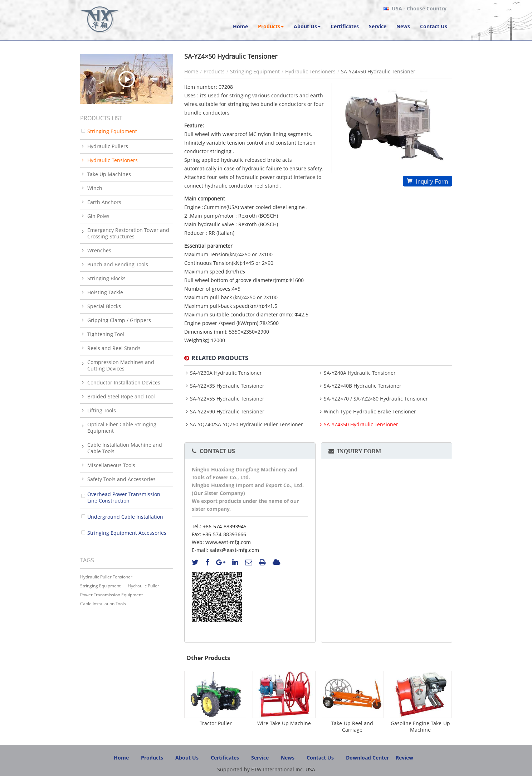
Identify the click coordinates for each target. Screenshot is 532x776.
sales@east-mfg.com (234, 550)
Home (191, 71)
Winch (95, 188)
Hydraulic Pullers (108, 146)
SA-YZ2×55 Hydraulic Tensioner (227, 399)
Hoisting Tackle (105, 292)
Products (214, 71)
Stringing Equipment (255, 71)
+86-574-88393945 (225, 526)
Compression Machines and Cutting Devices (121, 365)
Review (404, 758)
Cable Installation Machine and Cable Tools (125, 448)
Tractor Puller (216, 723)
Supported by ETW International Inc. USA (266, 769)
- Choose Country (419, 9)
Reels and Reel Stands (114, 348)
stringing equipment (100, 586)
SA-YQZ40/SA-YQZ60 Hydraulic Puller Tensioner (247, 425)
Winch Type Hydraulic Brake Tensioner (370, 412)
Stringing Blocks (106, 278)
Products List (101, 118)
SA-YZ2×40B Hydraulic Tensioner (363, 386)
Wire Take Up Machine (284, 723)
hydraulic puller (143, 586)
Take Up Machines (109, 174)
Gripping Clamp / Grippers (119, 320)
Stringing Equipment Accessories (127, 533)
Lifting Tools (102, 410)
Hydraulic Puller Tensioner (106, 577)
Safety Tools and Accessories (121, 479)
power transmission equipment (111, 595)
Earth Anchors (104, 202)
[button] (271, 26)
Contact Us (217, 451)
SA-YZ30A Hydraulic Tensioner (226, 373)
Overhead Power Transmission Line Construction (124, 497)
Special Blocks (104, 306)
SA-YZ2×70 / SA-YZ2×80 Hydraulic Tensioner (376, 399)
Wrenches (99, 250)
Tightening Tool (106, 334)
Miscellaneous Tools (111, 465)
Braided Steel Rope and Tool (121, 396)
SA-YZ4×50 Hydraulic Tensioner (361, 425)
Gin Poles (98, 216)
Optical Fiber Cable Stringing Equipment (122, 428)
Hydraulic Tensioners (310, 71)
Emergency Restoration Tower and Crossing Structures (128, 233)
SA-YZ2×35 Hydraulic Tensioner (227, 386)
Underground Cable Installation (125, 517)
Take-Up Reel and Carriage (352, 726)
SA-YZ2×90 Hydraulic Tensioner (227, 412)
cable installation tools (103, 604)
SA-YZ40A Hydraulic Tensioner (360, 373)
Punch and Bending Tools (118, 264)
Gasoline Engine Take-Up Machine (420, 726)
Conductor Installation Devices (124, 382)
